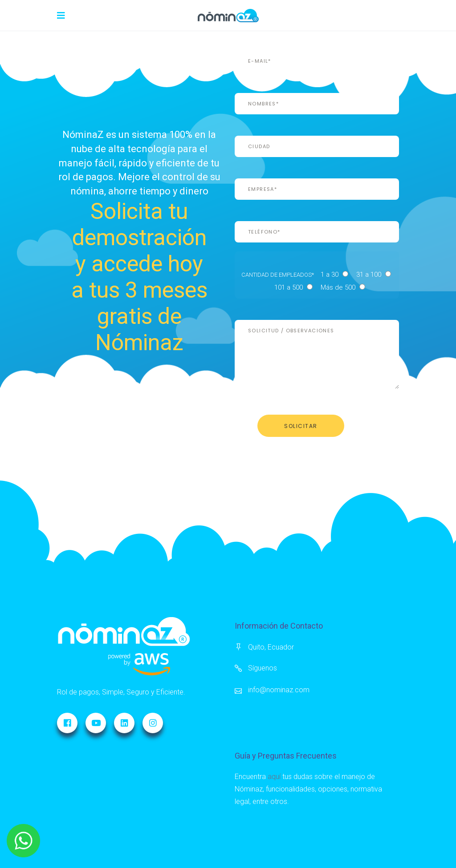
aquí (274, 777)
